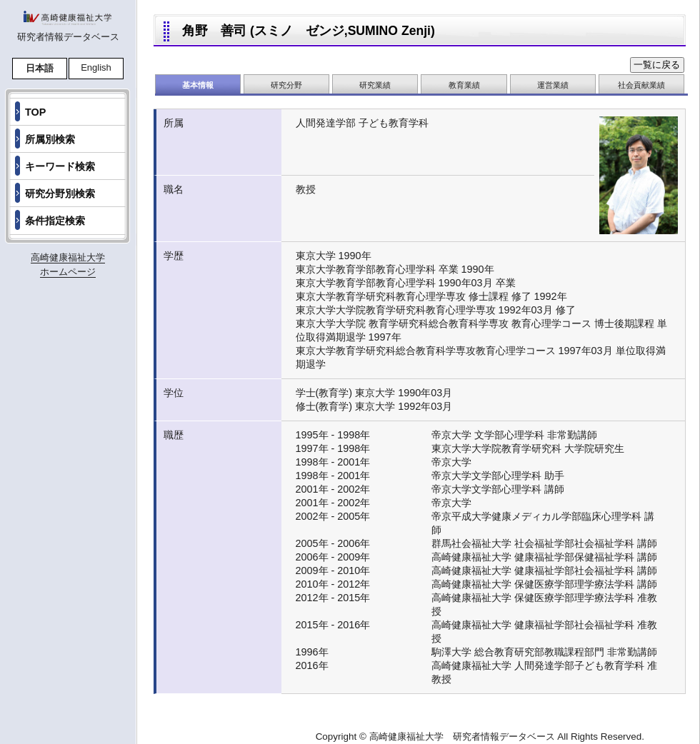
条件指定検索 (55, 221)
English (96, 67)
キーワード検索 (60, 166)
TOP (35, 112)
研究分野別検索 (60, 193)
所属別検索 (50, 139)
